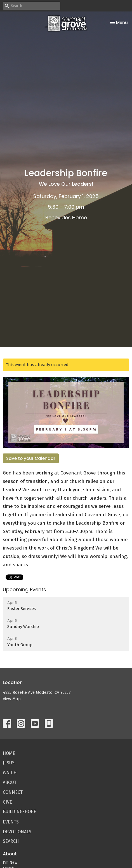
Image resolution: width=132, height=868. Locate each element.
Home (9, 753)
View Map (12, 699)
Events (11, 822)
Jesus (9, 763)
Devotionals (17, 832)
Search (11, 841)
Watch (10, 773)
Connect (13, 792)
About (10, 782)
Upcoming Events (24, 589)
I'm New (10, 863)
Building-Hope (19, 812)
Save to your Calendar (31, 458)
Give (7, 802)
